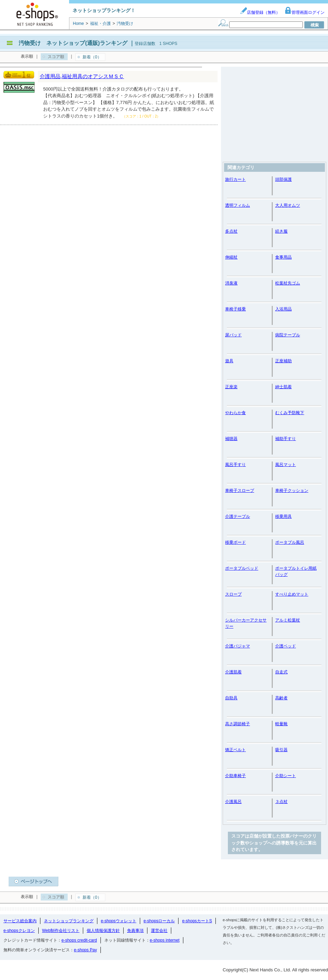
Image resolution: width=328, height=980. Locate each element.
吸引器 (281, 750)
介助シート (286, 776)
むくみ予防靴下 (290, 413)
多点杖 (231, 231)
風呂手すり (235, 465)
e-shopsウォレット (119, 921)
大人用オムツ (288, 205)
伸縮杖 (231, 257)
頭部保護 (283, 179)
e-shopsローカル (159, 921)
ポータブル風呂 (290, 542)
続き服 (281, 231)
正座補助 (283, 361)
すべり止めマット (292, 594)
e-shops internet (165, 940)
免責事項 (135, 931)
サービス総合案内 (20, 921)
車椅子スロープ (240, 491)
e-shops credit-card (79, 940)
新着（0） (92, 57)
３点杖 (281, 802)
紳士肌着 (283, 387)
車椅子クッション (292, 491)
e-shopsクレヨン (19, 931)
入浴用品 (283, 309)
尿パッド (233, 335)
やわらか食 (235, 413)
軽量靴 (281, 724)
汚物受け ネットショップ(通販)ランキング (73, 43)
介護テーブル (238, 516)
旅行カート (235, 179)
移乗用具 (283, 516)
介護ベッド (286, 646)
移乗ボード (235, 542)
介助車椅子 (235, 776)
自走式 (281, 672)
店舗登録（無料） (260, 12)
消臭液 (231, 283)
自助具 (231, 698)
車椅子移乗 (235, 309)
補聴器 (231, 439)
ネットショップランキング (69, 921)
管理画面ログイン (305, 12)
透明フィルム (238, 205)
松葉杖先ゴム (288, 283)
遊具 (229, 361)
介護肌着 (233, 672)
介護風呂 (233, 802)
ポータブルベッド (242, 568)
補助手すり (286, 439)
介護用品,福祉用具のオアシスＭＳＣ (82, 76)
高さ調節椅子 (238, 724)
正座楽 (231, 387)
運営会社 (159, 931)
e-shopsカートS (197, 921)
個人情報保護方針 (103, 931)
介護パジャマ (238, 646)
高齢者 (281, 698)
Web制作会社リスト (61, 931)
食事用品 (283, 257)
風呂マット (286, 465)
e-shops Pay (85, 950)
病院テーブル (288, 335)
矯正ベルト (235, 750)
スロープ (233, 594)
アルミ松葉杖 (288, 620)
